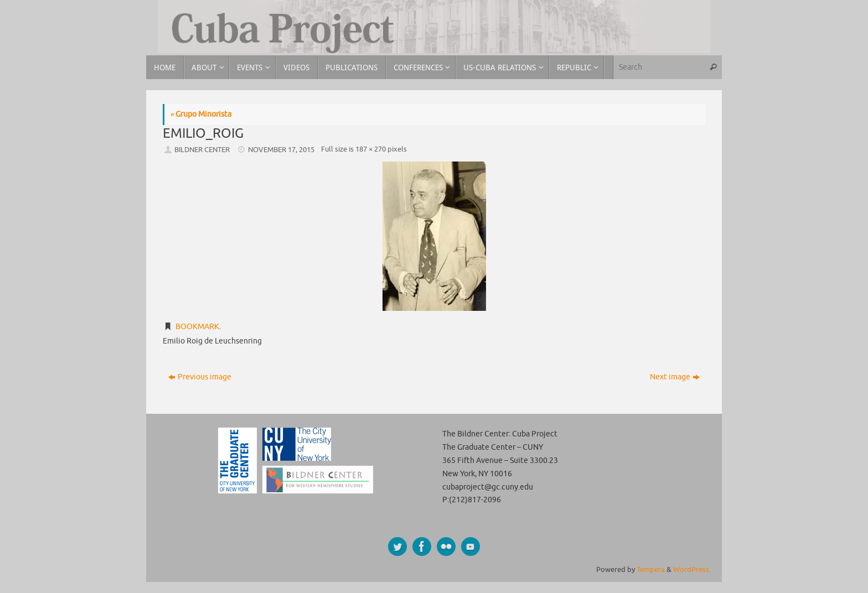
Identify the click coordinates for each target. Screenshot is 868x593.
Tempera (651, 570)
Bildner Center (202, 150)
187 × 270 (371, 149)
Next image (675, 377)
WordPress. (692, 570)
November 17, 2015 (281, 150)
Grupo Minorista (201, 114)
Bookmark (197, 327)
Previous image (200, 377)
